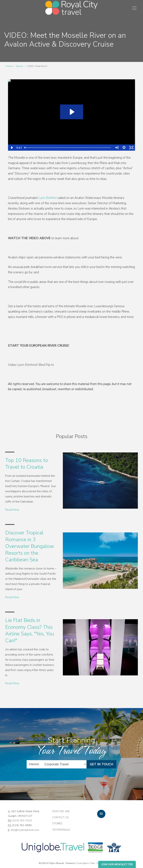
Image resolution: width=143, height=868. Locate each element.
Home (9, 66)
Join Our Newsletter (117, 864)
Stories (20, 66)
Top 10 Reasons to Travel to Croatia (27, 464)
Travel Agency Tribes (85, 863)
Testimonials (61, 830)
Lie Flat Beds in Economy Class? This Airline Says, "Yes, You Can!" (30, 630)
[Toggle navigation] (134, 8)
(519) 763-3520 (22, 820)
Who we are (61, 811)
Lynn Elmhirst (48, 198)
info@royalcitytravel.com (25, 830)
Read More (12, 510)
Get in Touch (101, 764)
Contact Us (60, 817)
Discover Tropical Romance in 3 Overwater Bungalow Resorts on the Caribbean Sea (30, 546)
